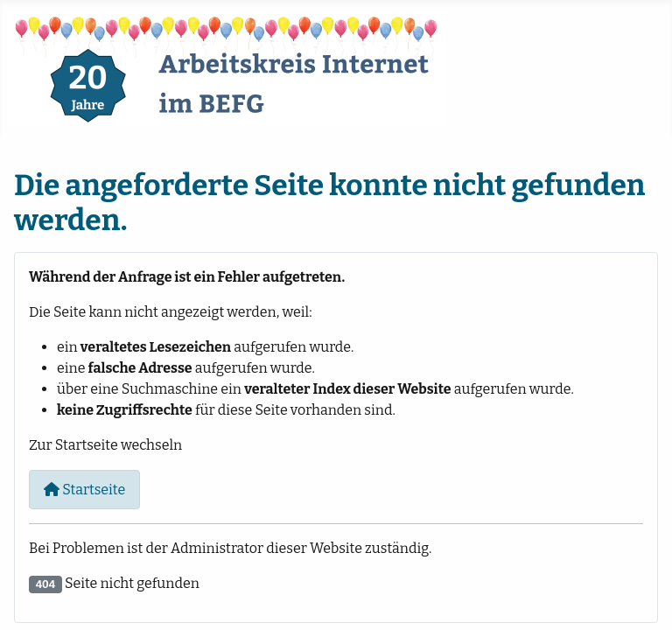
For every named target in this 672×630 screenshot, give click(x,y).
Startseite (84, 490)
